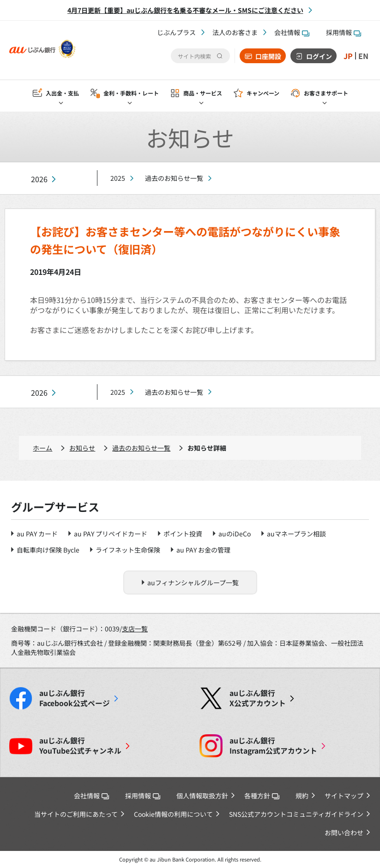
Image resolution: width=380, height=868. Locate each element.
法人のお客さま (235, 32)
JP (348, 56)
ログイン (319, 56)
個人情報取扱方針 (202, 796)
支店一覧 (135, 629)
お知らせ (82, 448)
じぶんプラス (176, 32)
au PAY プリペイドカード (111, 534)
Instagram (273, 746)
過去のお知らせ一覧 (174, 178)
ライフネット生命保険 (128, 550)
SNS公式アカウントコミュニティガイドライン (296, 814)
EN (363, 56)
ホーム (42, 448)
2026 (39, 179)
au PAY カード (37, 534)
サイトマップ (344, 796)
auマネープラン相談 (296, 534)
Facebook (75, 698)
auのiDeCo (235, 534)
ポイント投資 (183, 534)
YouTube (80, 746)
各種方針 (262, 796)
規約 (302, 796)
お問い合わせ (344, 832)
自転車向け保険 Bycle (48, 550)
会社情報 (292, 32)
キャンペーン (263, 93)
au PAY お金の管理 (203, 550)
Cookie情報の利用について (173, 814)
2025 (118, 178)
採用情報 (344, 32)
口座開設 (268, 56)
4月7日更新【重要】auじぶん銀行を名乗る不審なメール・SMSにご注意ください (185, 10)
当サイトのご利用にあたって (76, 814)
